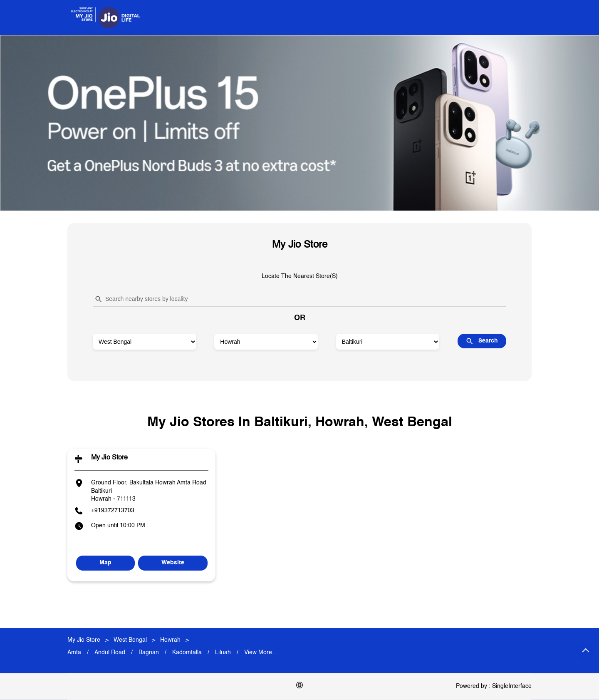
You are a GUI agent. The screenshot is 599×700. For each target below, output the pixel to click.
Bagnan (149, 653)
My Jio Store (109, 458)
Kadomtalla (187, 653)
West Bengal (130, 640)
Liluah (223, 653)
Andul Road (110, 653)
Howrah (170, 640)
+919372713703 (113, 511)
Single (512, 686)
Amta (74, 653)
